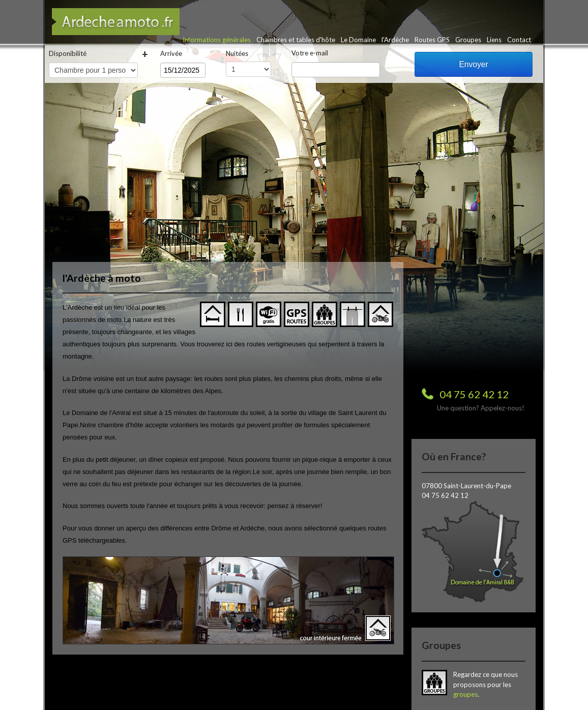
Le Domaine (358, 40)
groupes (465, 694)
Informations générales (217, 40)
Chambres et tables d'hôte (296, 40)
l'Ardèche (395, 40)
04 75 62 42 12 (474, 394)
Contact (519, 40)
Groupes (468, 40)
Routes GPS (432, 40)
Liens (494, 40)
